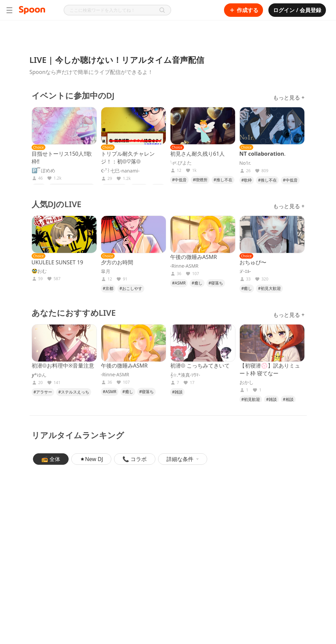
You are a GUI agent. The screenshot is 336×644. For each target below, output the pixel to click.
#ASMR (179, 283)
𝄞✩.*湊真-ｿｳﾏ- (185, 375)
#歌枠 (247, 180)
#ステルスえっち (74, 392)
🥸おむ (39, 271)
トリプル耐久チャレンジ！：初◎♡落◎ (128, 158)
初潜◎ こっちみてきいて (200, 366)
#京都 (108, 288)
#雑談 (178, 392)
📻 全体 (51, 459)
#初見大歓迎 (269, 288)
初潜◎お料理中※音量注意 (63, 366)
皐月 (106, 271)
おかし (247, 382)
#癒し (197, 283)
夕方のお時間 (117, 262)
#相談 (288, 399)
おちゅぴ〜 (253, 262)
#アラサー (43, 392)
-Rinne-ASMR (184, 266)
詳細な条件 (183, 459)
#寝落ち (216, 283)
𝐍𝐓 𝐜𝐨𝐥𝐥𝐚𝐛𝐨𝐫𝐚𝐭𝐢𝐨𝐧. (263, 154)
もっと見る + (289, 98)
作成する (244, 10)
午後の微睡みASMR (194, 257)
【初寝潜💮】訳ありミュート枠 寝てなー (270, 369)
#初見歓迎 (251, 399)
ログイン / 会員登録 (297, 10)
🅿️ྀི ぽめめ (44, 171)
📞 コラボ (135, 459)
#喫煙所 (200, 180)
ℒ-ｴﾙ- (245, 271)
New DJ (91, 459)
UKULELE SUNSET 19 (58, 262)
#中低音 (180, 180)
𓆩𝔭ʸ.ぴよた (181, 163)
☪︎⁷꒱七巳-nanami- (120, 171)
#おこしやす (131, 288)
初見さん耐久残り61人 (197, 154)
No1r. (245, 163)
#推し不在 (223, 180)
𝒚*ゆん (39, 375)
